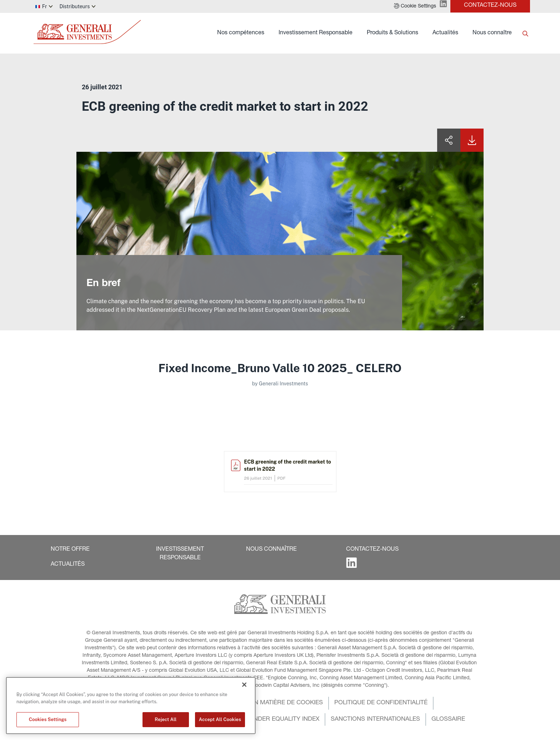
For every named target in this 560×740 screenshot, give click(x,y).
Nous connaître (492, 33)
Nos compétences (241, 33)
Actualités (445, 33)
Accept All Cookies (220, 719)
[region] (131, 706)
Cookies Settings (48, 719)
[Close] (244, 685)
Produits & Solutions (392, 33)
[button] (415, 6)
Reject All (166, 719)
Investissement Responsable (316, 33)
